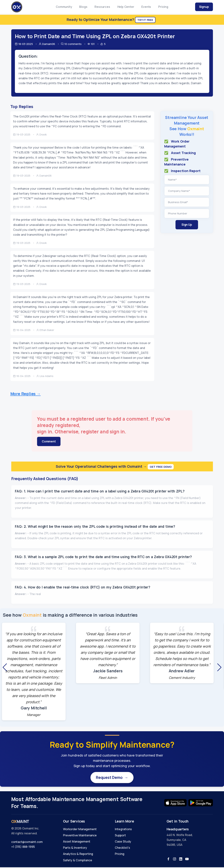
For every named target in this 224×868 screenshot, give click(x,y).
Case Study (123, 842)
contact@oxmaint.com (27, 843)
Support (120, 836)
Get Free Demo (161, 467)
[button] (5, 667)
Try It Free (145, 20)
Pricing (163, 7)
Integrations (123, 830)
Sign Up (187, 225)
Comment (49, 441)
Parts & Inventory (75, 848)
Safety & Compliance (78, 861)
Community (64, 7)
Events (146, 7)
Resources (102, 7)
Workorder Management (80, 830)
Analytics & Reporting (78, 855)
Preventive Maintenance (80, 836)
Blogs (83, 7)
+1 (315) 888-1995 (23, 848)
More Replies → (26, 394)
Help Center (126, 7)
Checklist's (122, 848)
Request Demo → (112, 778)
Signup (204, 7)
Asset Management (77, 842)
